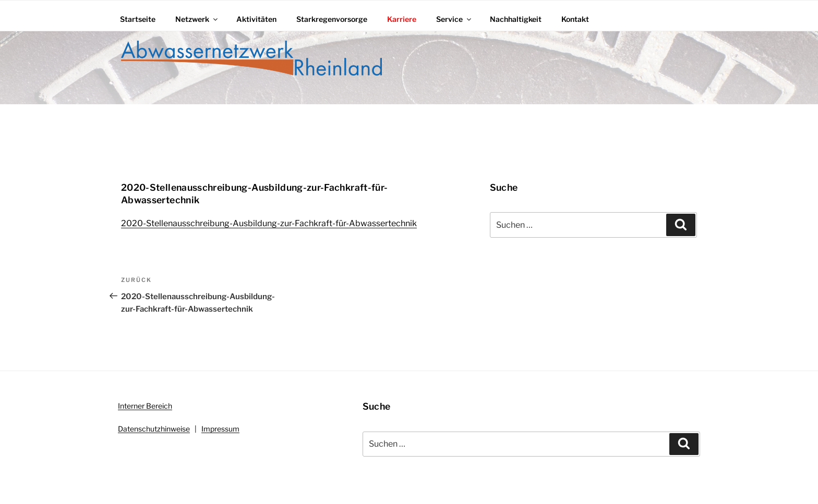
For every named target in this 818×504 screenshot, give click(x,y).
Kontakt (575, 19)
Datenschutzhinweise (154, 429)
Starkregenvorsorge (332, 19)
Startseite (138, 19)
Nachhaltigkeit (516, 19)
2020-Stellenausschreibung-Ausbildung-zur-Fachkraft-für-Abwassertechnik (269, 223)
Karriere (402, 19)
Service (454, 19)
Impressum (220, 429)
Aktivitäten (256, 19)
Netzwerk (197, 19)
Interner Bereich (145, 406)
